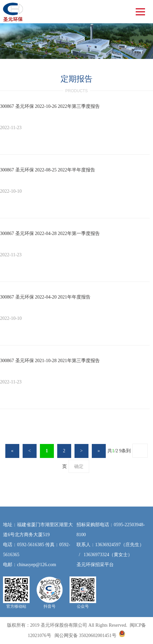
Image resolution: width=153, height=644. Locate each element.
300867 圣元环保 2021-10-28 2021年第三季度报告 (50, 361)
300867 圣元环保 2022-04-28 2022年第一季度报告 (50, 233)
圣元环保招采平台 (95, 565)
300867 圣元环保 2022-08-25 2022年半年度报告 (48, 170)
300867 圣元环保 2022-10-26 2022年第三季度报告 (50, 106)
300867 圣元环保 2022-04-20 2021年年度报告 (45, 297)
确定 (79, 466)
